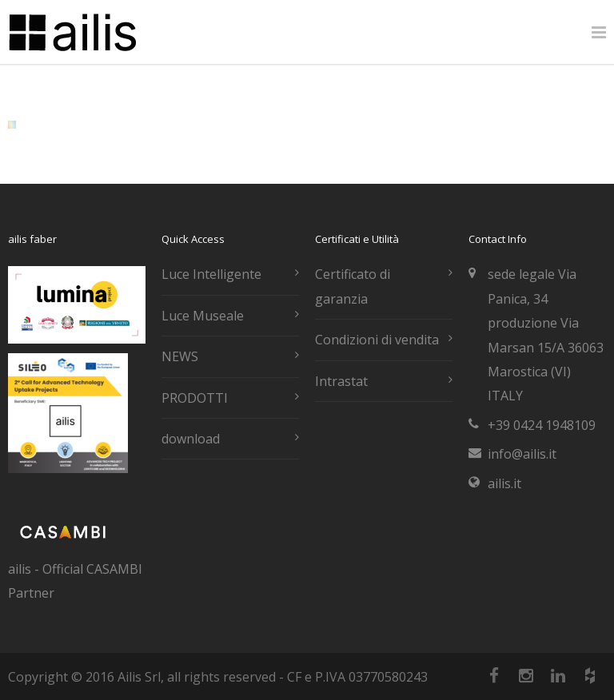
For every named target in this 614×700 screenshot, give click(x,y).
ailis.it (504, 483)
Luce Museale (203, 316)
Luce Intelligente (211, 274)
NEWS (180, 356)
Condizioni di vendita (377, 340)
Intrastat (341, 381)
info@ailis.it (522, 454)
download (191, 439)
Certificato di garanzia (353, 286)
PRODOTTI (195, 398)
